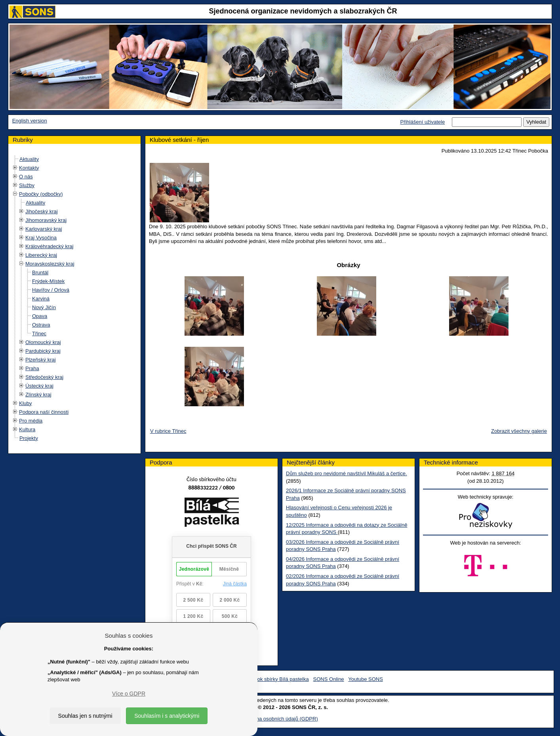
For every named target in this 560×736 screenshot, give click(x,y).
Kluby (26, 403)
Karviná (41, 299)
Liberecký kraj (41, 255)
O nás (26, 177)
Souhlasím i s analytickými (167, 716)
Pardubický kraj (43, 351)
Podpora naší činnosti (44, 412)
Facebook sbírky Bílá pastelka (274, 679)
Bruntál (40, 272)
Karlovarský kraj (44, 229)
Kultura (27, 429)
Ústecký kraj (39, 386)
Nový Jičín (44, 307)
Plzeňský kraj (41, 360)
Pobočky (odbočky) (41, 194)
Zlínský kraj (38, 395)
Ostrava (41, 325)
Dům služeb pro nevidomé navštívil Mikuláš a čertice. (347, 473)
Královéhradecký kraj (49, 246)
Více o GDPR (129, 694)
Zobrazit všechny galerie (519, 431)
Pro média (31, 421)
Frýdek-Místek (48, 281)
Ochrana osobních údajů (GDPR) (280, 719)
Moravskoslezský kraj (50, 264)
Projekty (29, 438)
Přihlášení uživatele (422, 122)
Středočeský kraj (44, 377)
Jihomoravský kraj (46, 220)
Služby (27, 185)
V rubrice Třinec (168, 431)
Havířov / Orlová (51, 290)
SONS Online (329, 679)
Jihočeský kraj (42, 211)
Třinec (39, 334)
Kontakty (29, 168)
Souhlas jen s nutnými (85, 716)
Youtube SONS (366, 679)
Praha (32, 368)
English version (30, 121)
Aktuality (29, 159)
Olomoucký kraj (43, 342)
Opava (40, 316)
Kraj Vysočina (41, 238)
